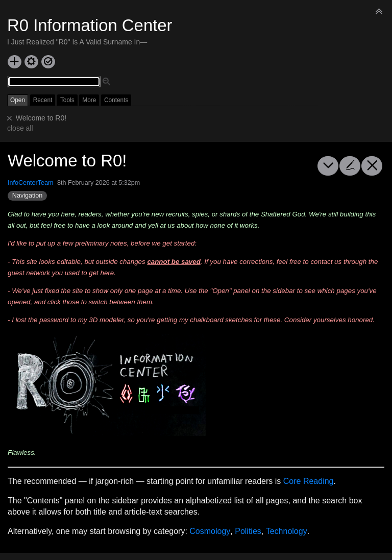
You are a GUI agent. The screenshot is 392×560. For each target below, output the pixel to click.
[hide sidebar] (379, 11)
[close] (10, 118)
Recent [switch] (43, 100)
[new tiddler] (15, 62)
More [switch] (89, 100)
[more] (328, 166)
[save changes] (48, 62)
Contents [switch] (116, 100)
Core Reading (309, 481)
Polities (248, 531)
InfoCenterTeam (31, 183)
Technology (287, 531)
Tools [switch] (67, 100)
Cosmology (210, 531)
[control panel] (31, 62)
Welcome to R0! (41, 118)
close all (20, 128)
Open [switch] (18, 100)
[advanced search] (107, 82)
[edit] (350, 166)
